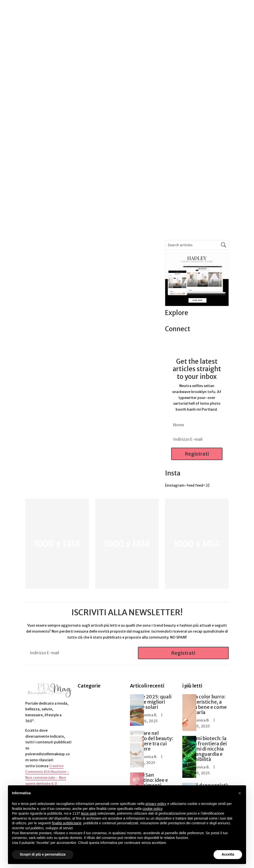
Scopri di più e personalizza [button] (43, 854)
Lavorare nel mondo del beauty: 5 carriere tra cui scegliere (152, 741)
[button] (240, 793)
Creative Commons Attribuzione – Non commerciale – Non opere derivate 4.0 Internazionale (47, 778)
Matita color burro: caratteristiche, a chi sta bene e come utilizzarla (205, 705)
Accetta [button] (228, 854)
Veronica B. (148, 715)
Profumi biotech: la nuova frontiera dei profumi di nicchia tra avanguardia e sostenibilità (205, 749)
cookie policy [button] (152, 809)
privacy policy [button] (156, 804)
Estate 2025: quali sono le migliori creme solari (151, 702)
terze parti (89, 813)
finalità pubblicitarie (67, 823)
